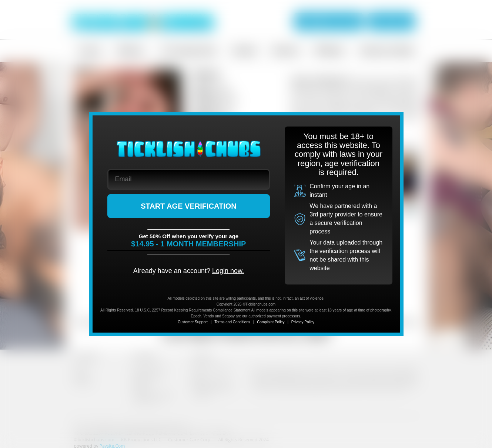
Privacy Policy (303, 322)
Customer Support (193, 322)
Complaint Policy (271, 322)
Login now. (228, 271)
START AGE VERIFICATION (189, 206)
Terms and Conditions (232, 322)
